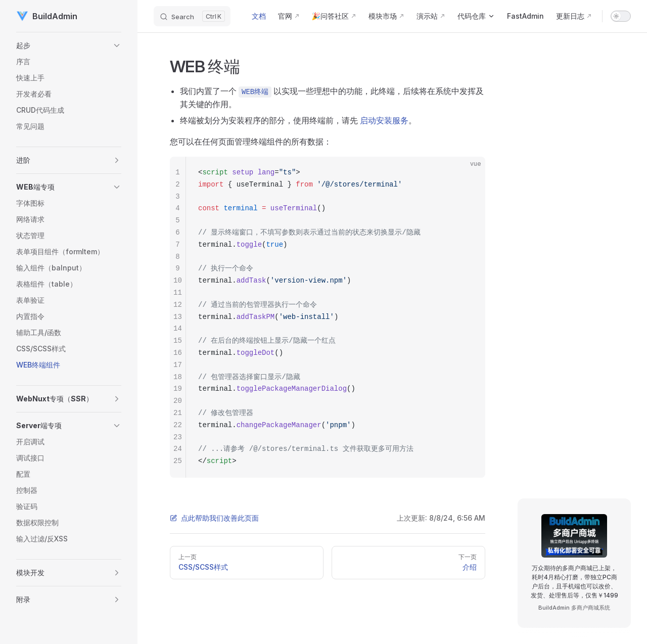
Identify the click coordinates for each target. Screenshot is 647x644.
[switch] (621, 16)
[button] (69, 45)
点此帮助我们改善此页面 (214, 518)
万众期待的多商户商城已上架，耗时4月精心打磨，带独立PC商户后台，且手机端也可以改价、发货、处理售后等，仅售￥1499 (574, 582)
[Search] (192, 16)
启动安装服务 (384, 120)
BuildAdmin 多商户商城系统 (574, 608)
